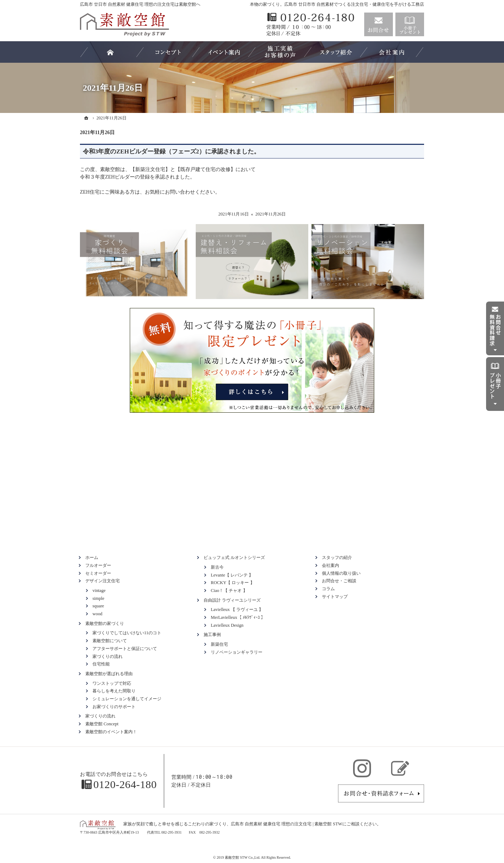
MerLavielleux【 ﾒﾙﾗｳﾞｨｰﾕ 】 (238, 617)
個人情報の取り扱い (341, 573)
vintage (99, 591)
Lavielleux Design (227, 625)
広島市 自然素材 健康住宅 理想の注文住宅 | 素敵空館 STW (287, 824)
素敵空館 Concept (102, 724)
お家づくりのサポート (114, 707)
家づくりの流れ (108, 656)
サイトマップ (335, 597)
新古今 (217, 567)
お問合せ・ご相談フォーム (381, 793)
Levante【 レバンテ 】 (232, 575)
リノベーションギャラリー (237, 652)
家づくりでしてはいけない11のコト (127, 633)
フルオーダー (98, 565)
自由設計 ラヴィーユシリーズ (232, 600)
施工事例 (212, 635)
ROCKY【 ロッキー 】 (233, 583)
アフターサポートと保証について (125, 649)
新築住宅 (219, 644)
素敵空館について (110, 641)
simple (98, 598)
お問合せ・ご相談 (339, 581)
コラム (328, 589)
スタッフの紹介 (337, 558)
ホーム (92, 558)
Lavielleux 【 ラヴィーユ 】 (237, 610)
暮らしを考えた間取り (114, 691)
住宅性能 (101, 664)
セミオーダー (98, 573)
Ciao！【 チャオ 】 (229, 591)
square (98, 606)
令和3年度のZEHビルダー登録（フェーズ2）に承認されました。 (171, 151)
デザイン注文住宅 (103, 581)
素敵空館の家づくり (105, 623)
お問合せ (379, 24)
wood (98, 614)
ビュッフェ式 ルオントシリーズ (234, 558)
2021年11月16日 (234, 214)
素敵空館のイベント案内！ (111, 732)
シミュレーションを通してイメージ (127, 699)
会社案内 (331, 565)
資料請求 (410, 24)
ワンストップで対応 (112, 683)
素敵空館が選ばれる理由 (109, 674)
